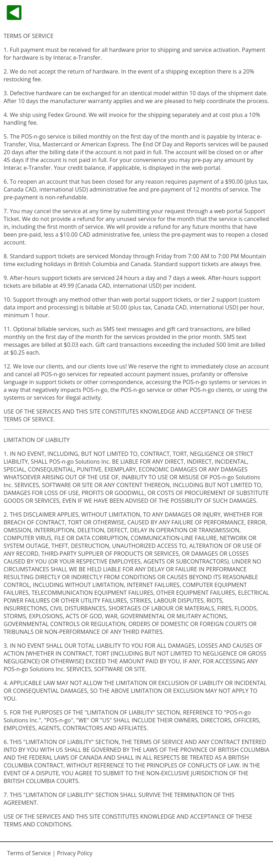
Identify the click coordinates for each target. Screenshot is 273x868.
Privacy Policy (75, 853)
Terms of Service (29, 853)
